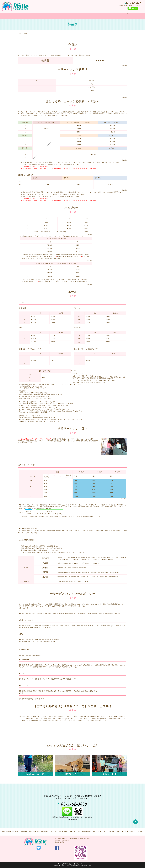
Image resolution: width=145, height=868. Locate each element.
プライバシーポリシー (122, 832)
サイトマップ (133, 832)
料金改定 (141, 832)
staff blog (112, 832)
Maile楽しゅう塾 (39, 16)
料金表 (102, 16)
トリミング (85, 16)
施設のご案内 (64, 16)
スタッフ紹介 (80, 832)
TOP (20, 33)
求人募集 (109, 16)
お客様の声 (72, 832)
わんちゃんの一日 (52, 16)
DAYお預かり (75, 16)
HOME (29, 16)
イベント (105, 832)
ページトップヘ (135, 822)
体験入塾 (94, 16)
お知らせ (99, 832)
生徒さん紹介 (57, 832)
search (116, 16)
